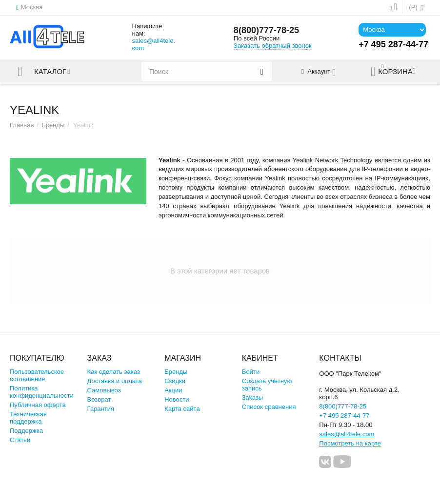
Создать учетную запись (267, 385)
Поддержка (26, 431)
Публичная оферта (38, 405)
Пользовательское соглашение (37, 375)
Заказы (253, 397)
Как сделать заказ (114, 372)
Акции (173, 390)
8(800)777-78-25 (266, 30)
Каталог (50, 72)
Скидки (175, 381)
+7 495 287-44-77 (344, 416)
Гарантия (101, 409)
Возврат (99, 399)
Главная (22, 125)
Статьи (20, 440)
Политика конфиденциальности (42, 392)
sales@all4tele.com (154, 44)
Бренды (53, 125)
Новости (177, 399)
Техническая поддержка (28, 418)
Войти (251, 372)
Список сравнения (269, 407)
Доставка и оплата (115, 381)
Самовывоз (104, 390)
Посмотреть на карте (350, 443)
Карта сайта (182, 409)
